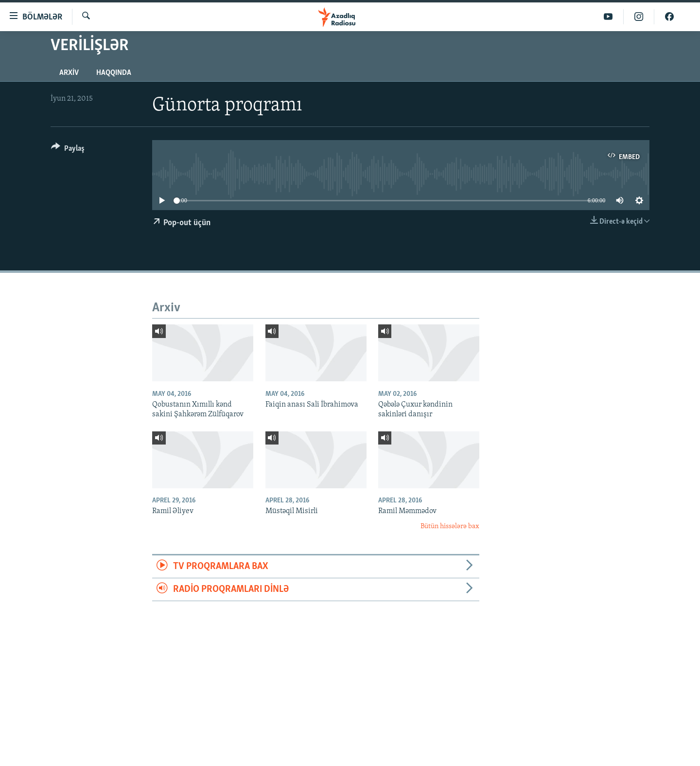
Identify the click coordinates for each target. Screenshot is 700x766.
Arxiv (69, 73)
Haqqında (114, 73)
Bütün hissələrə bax (450, 526)
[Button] (68, 150)
